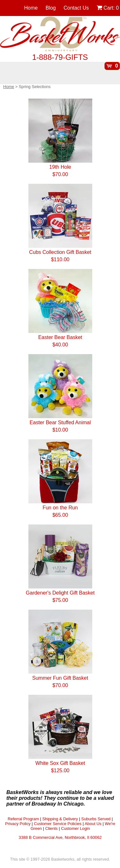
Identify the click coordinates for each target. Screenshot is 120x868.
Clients (52, 828)
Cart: (108, 8)
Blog (51, 8)
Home (31, 8)
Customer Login (75, 828)
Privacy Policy (18, 824)
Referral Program (23, 819)
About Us (93, 824)
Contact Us (76, 8)
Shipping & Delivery (60, 819)
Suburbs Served (96, 819)
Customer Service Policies (58, 824)
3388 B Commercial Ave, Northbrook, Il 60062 (60, 837)
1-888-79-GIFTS (60, 57)
